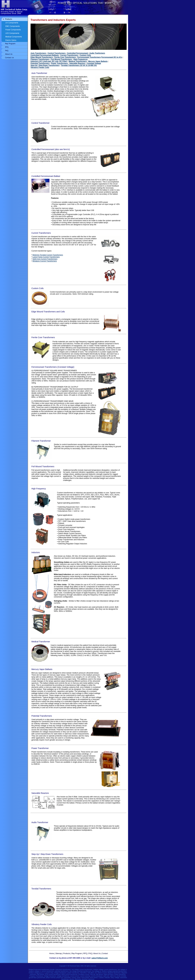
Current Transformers (69, 55)
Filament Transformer (41, 441)
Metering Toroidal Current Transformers (48, 255)
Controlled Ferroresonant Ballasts (45, 55)
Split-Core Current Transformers (45, 259)
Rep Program (77, 953)
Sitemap (58, 953)
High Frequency (39, 489)
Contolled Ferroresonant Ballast (46, 176)
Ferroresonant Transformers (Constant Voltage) (53, 367)
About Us (97, 953)
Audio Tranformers (97, 53)
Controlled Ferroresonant (78, 53)
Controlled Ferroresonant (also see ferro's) (51, 149)
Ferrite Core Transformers (65, 57)
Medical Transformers (78, 61)
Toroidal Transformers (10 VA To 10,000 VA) (79, 65)
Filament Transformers (40, 59)
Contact (105, 953)
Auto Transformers (38, 53)
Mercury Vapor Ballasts (98, 61)
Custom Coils (85, 55)
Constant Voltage (94, 63)
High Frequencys (81, 59)
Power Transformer (40, 748)
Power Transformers (60, 63)
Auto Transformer (39, 73)
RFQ (85, 953)
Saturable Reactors (77, 63)
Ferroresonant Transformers (89, 57)
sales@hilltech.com (100, 958)
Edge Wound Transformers (42, 57)
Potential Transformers (40, 63)
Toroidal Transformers (41, 889)
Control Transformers (57, 53)
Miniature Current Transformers (45, 261)
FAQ (90, 953)
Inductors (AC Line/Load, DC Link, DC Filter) (49, 61)
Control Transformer (40, 123)
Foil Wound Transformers (61, 59)
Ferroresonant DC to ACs (112, 57)
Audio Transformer (40, 822)
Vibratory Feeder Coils (40, 67)
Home (52, 953)
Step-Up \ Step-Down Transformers (45, 65)
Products (67, 953)
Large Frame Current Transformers (46, 257)
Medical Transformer (41, 642)
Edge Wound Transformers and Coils (48, 312)
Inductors (36, 552)
